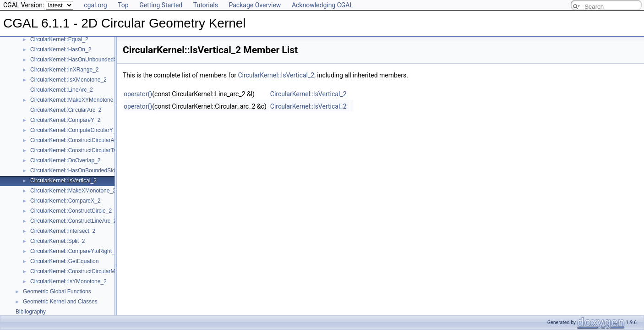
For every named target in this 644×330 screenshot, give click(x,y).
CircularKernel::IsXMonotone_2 (68, 80)
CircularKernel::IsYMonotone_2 (68, 281)
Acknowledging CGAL (322, 5)
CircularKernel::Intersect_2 (63, 231)
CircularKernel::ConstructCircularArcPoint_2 (84, 140)
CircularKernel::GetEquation (64, 261)
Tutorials (206, 5)
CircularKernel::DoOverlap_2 (65, 160)
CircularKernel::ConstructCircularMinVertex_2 (86, 271)
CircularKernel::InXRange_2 (64, 70)
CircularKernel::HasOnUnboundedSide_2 (80, 60)
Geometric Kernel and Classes (60, 302)
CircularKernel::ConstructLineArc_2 (73, 221)
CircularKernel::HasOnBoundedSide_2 (77, 170)
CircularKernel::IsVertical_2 (63, 181)
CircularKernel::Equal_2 (59, 39)
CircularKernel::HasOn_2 (61, 49)
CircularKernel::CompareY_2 (65, 120)
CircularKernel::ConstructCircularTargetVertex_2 (89, 150)
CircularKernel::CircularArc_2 (66, 110)
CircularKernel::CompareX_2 (65, 201)
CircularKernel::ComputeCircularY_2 (75, 130)
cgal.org (95, 5)
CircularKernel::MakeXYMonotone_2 (75, 100)
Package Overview (255, 5)
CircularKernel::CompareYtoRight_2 (74, 251)
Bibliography (31, 312)
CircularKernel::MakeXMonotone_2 (73, 191)
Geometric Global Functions (57, 291)
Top (123, 5)
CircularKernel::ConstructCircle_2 (71, 211)
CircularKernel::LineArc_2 (62, 90)
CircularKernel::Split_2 (57, 241)
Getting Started (161, 5)
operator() (138, 94)
